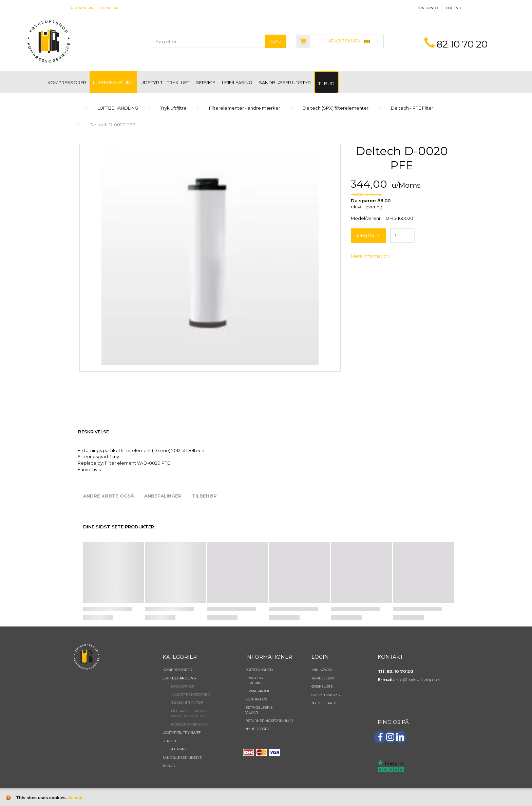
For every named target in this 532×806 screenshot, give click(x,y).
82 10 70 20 (462, 44)
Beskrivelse (93, 432)
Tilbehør (204, 496)
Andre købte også (108, 496)
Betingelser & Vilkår (259, 710)
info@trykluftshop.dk (417, 680)
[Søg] (275, 41)
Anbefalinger (163, 496)
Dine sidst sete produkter (119, 527)
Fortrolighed (259, 670)
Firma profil (258, 691)
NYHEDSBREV (258, 729)
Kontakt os (256, 699)
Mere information (370, 256)
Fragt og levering (254, 680)
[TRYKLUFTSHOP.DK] (49, 41)
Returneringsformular (95, 8)
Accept (75, 798)
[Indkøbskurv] (340, 41)
